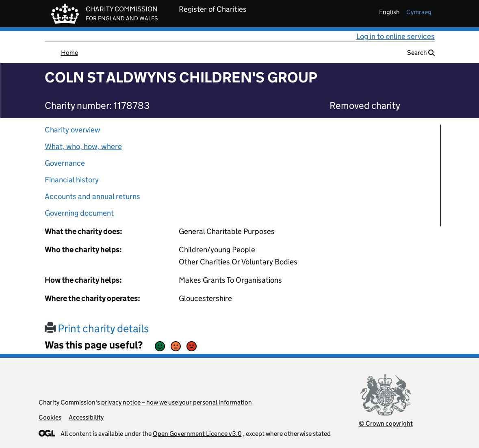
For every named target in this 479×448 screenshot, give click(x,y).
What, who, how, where (83, 146)
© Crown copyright (386, 423)
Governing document (79, 213)
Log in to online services (396, 36)
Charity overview (73, 130)
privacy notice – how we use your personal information (177, 402)
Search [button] (421, 53)
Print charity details (97, 328)
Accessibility (86, 417)
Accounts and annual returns (92, 196)
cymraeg (419, 12)
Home (69, 53)
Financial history (72, 180)
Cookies (50, 417)
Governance (65, 163)
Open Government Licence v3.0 (197, 434)
